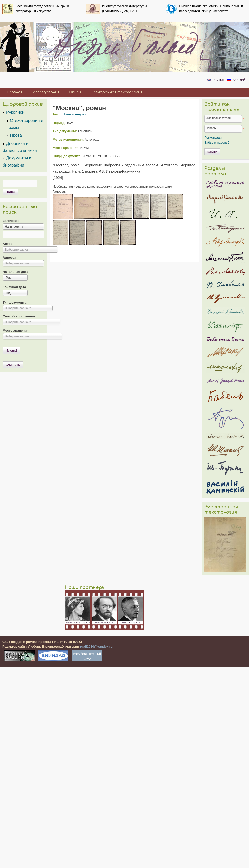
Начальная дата (16, 272)
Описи (75, 92)
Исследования (46, 92)
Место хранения (16, 331)
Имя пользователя (218, 118)
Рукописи (15, 112)
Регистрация (214, 137)
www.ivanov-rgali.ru (104, 623)
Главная (15, 92)
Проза (16, 135)
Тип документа (15, 302)
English (216, 80)
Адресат (9, 258)
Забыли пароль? (217, 142)
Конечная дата (14, 287)
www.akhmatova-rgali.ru (78, 623)
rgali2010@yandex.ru (96, 646)
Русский (236, 80)
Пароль (211, 128)
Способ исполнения (19, 316)
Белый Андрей (75, 114)
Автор (8, 244)
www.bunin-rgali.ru (131, 623)
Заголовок (11, 221)
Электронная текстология (117, 92)
